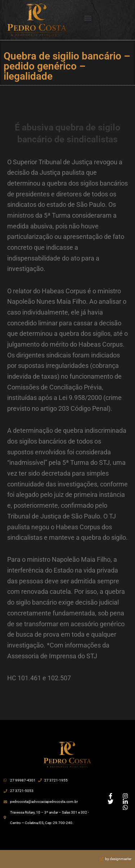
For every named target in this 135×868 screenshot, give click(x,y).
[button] (88, 18)
